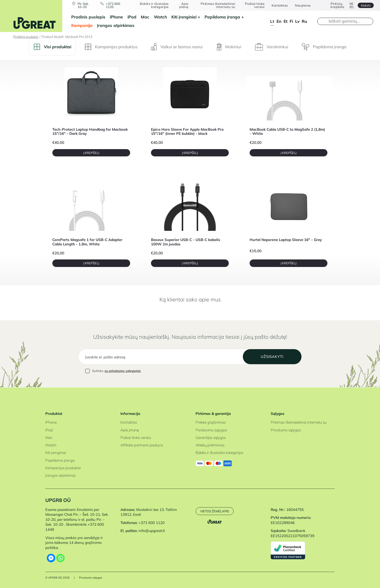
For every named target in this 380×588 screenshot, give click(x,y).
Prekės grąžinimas (211, 423)
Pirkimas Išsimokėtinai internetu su (218, 5)
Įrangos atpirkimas (116, 25)
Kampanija (82, 25)
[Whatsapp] (60, 558)
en (279, 21)
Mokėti (365, 5)
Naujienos (303, 5)
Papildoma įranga (222, 17)
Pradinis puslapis (88, 17)
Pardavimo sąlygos (211, 430)
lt (272, 21)
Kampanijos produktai (63, 468)
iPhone (116, 17)
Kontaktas (280, 5)
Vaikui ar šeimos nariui (177, 47)
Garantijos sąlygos (211, 438)
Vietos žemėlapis (215, 511)
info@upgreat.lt (152, 531)
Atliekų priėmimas (210, 445)
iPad (132, 17)
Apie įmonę (184, 5)
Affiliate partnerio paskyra (142, 445)
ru (304, 21)
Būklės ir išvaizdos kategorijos (154, 5)
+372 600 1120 (114, 5)
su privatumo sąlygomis (123, 371)
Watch (160, 17)
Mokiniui (229, 47)
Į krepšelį (91, 153)
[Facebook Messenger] (51, 558)
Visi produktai (52, 47)
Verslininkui (272, 47)
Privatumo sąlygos (286, 430)
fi (291, 21)
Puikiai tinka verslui (255, 5)
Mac (145, 17)
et (285, 21)
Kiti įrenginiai (184, 17)
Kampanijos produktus (111, 47)
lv (297, 21)
